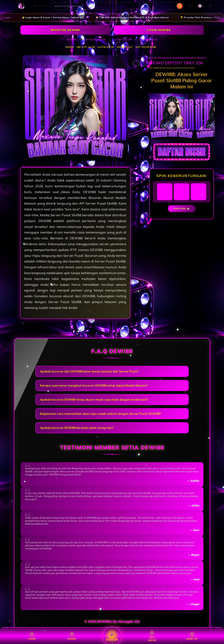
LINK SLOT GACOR (86, 47)
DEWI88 (69, 47)
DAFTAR (112, 636)
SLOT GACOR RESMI (146, 47)
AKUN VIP (192, 636)
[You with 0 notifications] (201, 6)
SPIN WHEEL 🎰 (182, 209)
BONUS (72, 636)
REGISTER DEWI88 (65, 30)
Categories (41, 6)
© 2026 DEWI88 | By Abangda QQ (112, 621)
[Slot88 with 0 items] (210, 6)
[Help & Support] (191, 6)
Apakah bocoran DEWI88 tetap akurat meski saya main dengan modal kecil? (94, 400)
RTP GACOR (152, 636)
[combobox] (114, 6)
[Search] (180, 6)
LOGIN (32, 636)
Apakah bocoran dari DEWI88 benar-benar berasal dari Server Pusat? (89, 371)
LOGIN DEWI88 (159, 30)
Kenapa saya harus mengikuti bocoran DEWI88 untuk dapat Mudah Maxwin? (94, 385)
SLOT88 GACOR (106, 47)
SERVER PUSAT (125, 47)
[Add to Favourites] (136, 63)
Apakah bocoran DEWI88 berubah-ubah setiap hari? (77, 428)
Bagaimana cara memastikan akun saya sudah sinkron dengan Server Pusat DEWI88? (100, 414)
